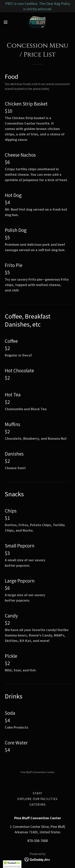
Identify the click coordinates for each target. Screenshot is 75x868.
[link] (37, 22)
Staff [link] (38, 793)
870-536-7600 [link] (38, 841)
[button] (7, 22)
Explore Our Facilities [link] (38, 799)
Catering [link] (37, 804)
